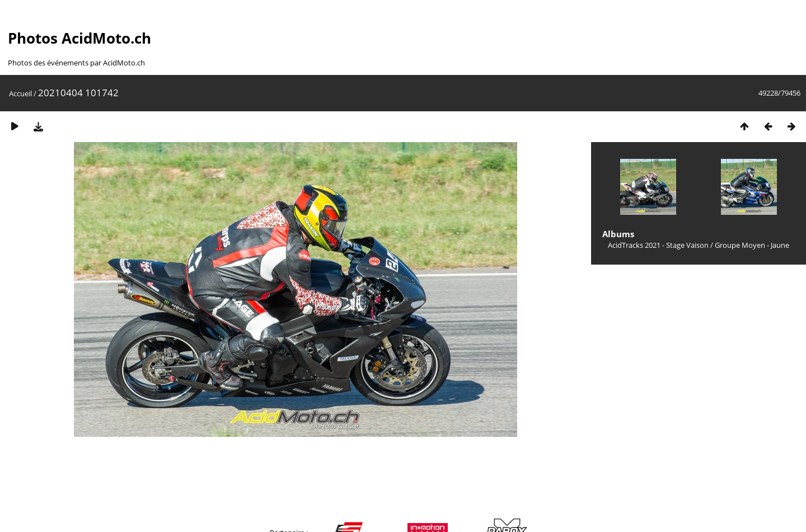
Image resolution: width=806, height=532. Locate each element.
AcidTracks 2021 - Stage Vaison (658, 245)
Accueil (20, 93)
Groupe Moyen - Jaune (752, 245)
